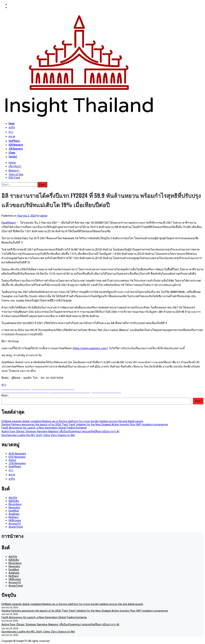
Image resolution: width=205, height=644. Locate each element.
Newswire (14, 508)
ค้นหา (5, 396)
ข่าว (11, 132)
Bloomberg (15, 504)
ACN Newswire (16, 145)
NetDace (14, 517)
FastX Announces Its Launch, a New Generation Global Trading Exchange (44, 428)
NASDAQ (14, 501)
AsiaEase (14, 514)
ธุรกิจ (12, 127)
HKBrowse (15, 520)
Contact (13, 156)
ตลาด (12, 136)
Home (12, 123)
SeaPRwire (14, 141)
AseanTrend (16, 527)
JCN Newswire (16, 148)
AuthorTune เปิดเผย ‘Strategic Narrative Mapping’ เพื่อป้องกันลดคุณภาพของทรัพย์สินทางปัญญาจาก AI (60, 431)
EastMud (14, 511)
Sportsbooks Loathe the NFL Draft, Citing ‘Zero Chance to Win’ (38, 435)
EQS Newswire (17, 457)
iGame (12, 152)
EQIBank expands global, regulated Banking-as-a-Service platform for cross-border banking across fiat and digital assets (72, 421)
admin (44, 216)
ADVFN (13, 498)
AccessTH (15, 524)
